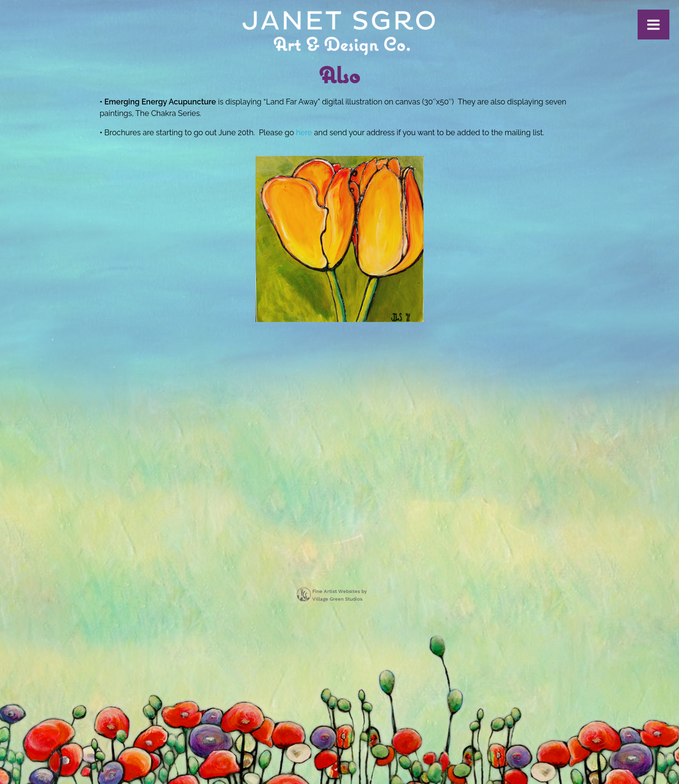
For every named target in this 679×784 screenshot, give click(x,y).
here (304, 133)
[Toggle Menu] (653, 25)
